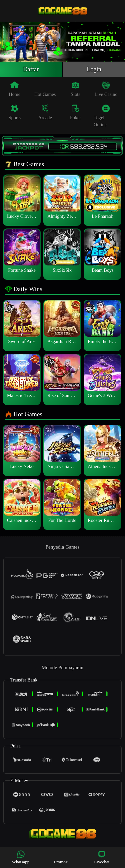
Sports (15, 112)
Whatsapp (21, 857)
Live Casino (106, 89)
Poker (75, 112)
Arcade (45, 112)
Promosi (61, 857)
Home (15, 89)
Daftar (31, 69)
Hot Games (45, 89)
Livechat (102, 857)
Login (94, 69)
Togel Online (102, 116)
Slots (75, 89)
